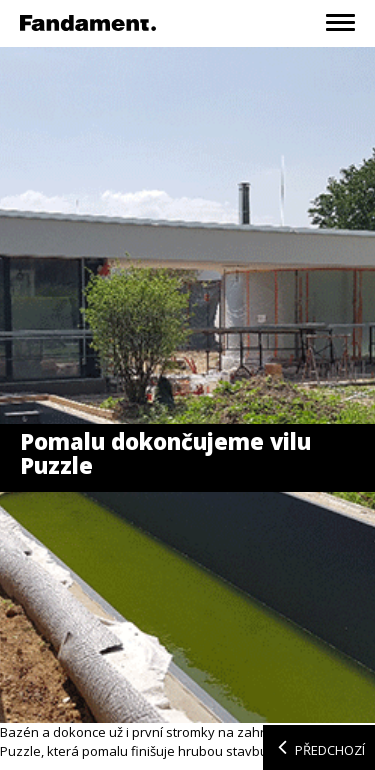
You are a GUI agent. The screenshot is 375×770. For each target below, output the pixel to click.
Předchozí (319, 747)
